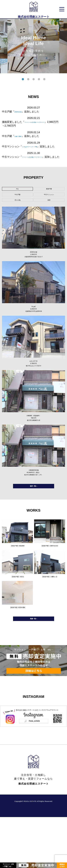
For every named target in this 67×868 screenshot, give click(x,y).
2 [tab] (28, 79)
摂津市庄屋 (21, 112)
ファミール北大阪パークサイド (42, 122)
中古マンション (49, 206)
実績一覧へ (34, 668)
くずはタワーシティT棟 (35, 146)
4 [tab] (39, 79)
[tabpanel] (33, 46)
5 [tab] (44, 79)
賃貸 (49, 214)
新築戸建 (49, 197)
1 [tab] (23, 79)
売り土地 (18, 214)
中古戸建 (18, 206)
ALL (18, 197)
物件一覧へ (34, 528)
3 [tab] (34, 79)
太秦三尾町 (21, 136)
